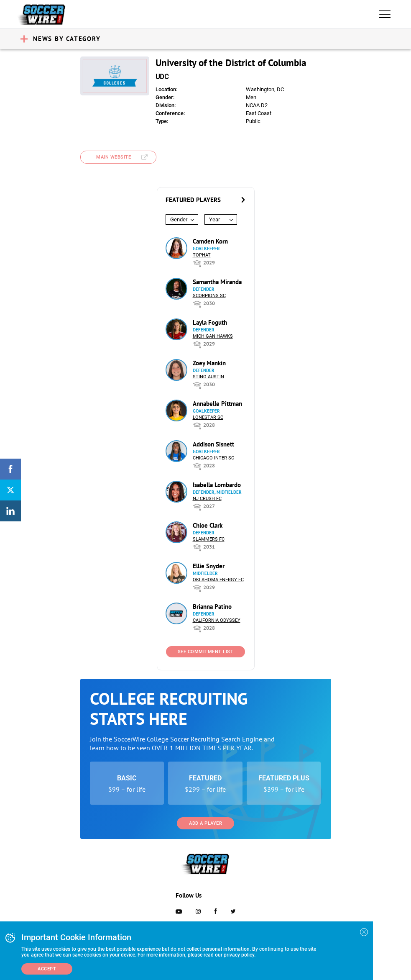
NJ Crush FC (207, 499)
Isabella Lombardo (217, 485)
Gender (179, 219)
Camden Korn (210, 241)
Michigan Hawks (213, 336)
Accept (47, 969)
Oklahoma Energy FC (218, 580)
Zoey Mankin (209, 363)
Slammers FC (209, 539)
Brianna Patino (212, 607)
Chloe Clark (208, 525)
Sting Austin (208, 377)
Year (214, 219)
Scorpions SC (209, 296)
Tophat (202, 255)
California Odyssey (217, 620)
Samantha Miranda (217, 282)
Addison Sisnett (213, 444)
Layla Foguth (210, 322)
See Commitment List (206, 652)
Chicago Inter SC (213, 458)
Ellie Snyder (209, 566)
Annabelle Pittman (217, 404)
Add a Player (205, 823)
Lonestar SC (208, 417)
